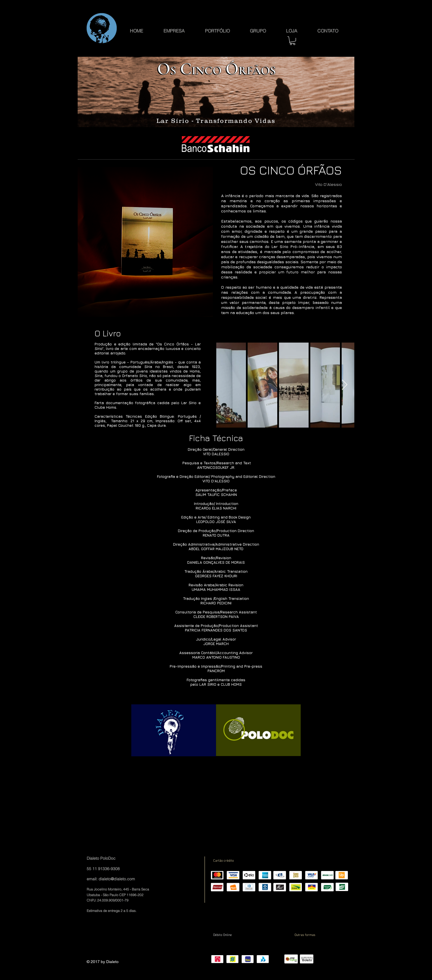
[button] (258, 30)
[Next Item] (345, 385)
